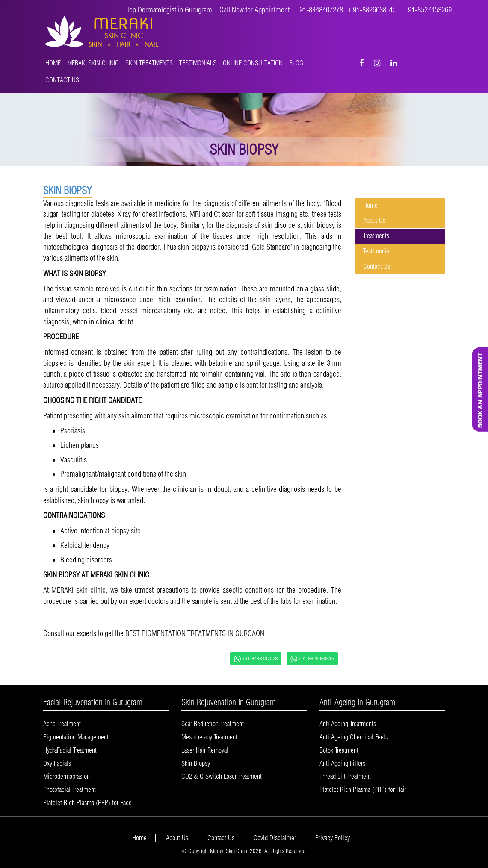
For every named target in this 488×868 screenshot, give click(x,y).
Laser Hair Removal (205, 750)
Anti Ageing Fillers (342, 764)
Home (53, 63)
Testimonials (198, 63)
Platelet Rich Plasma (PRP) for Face (87, 803)
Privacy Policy (333, 838)
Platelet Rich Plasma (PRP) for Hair (363, 790)
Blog (296, 63)
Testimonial (377, 251)
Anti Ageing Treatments (348, 724)
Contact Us (62, 80)
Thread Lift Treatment (345, 776)
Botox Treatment (339, 750)
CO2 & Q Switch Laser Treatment (222, 776)
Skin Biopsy (196, 764)
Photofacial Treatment (70, 790)
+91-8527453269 (427, 10)
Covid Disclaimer (275, 838)
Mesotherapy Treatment (209, 737)
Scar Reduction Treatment (213, 724)
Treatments (376, 236)
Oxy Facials (57, 764)
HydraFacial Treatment (70, 750)
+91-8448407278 (318, 10)
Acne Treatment (62, 724)
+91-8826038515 (372, 10)
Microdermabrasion (67, 776)
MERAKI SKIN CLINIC (93, 63)
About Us (374, 220)
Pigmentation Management (76, 737)
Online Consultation (253, 63)
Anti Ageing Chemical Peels (354, 737)
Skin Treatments (149, 63)
